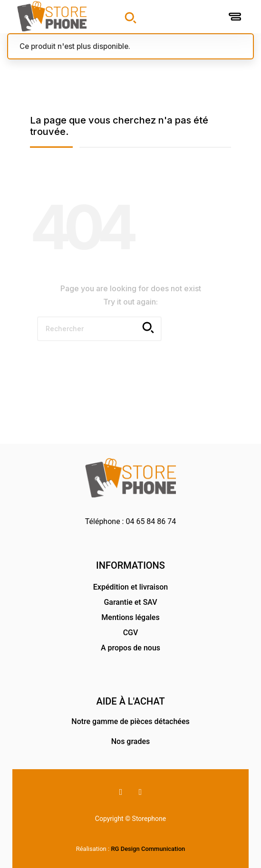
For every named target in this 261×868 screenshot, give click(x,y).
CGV (131, 633)
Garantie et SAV (130, 602)
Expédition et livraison (130, 587)
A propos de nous (130, 648)
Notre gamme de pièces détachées (130, 721)
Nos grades (131, 741)
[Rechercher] (99, 329)
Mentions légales (130, 617)
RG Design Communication (148, 849)
